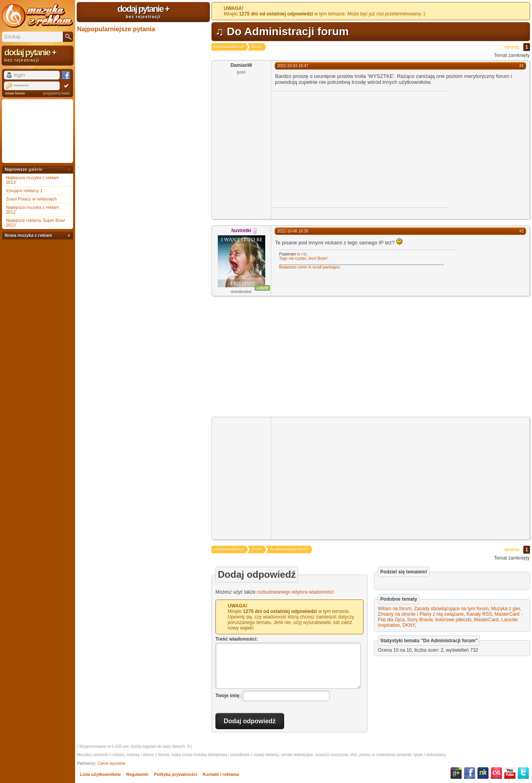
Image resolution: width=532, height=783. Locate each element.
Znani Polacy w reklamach (31, 199)
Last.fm (496, 773)
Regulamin (137, 774)
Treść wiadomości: (237, 639)
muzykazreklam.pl (229, 47)
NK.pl (483, 773)
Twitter (523, 773)
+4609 (262, 288)
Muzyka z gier (506, 609)
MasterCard (486, 620)
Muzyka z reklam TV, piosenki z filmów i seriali (38, 16)
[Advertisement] (338, 149)
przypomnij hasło (57, 93)
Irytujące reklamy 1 (24, 191)
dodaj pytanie (143, 11)
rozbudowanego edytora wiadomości (295, 592)
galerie (35, 169)
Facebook (470, 773)
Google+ (456, 773)
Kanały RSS (479, 614)
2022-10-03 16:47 (293, 66)
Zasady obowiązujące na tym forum (451, 609)
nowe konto (15, 93)
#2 (522, 231)
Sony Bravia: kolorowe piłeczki (439, 620)
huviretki (241, 231)
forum (257, 47)
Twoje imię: (228, 695)
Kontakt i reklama (221, 774)
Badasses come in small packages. (310, 267)
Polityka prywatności (176, 774)
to (299, 254)
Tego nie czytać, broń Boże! (303, 258)
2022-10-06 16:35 (293, 231)
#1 (522, 66)
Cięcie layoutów (111, 763)
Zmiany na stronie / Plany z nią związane (421, 614)
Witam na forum (395, 609)
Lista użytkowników (100, 774)
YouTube (510, 773)
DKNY (409, 625)
